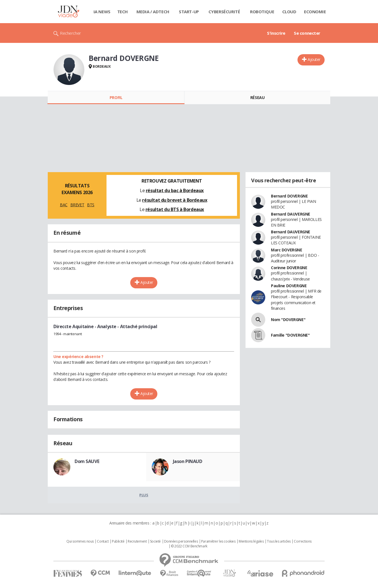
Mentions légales (251, 541)
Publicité (118, 541)
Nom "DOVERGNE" (288, 320)
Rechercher (70, 33)
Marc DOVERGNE (287, 250)
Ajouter (314, 59)
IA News (102, 12)
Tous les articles (279, 541)
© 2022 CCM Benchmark (189, 546)
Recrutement (137, 541)
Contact (103, 541)
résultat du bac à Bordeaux (175, 190)
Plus (144, 495)
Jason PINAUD (188, 461)
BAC (64, 205)
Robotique (262, 12)
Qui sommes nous (80, 541)
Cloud (289, 12)
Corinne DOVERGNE (289, 268)
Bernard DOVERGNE (289, 196)
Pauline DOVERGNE (289, 286)
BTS (91, 205)
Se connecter (307, 33)
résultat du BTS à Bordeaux (175, 209)
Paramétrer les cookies (218, 541)
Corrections (303, 541)
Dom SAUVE (87, 461)
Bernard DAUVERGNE (291, 214)
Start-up (189, 12)
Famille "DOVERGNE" (290, 335)
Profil (116, 97)
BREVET (77, 205)
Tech (122, 12)
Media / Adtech (153, 12)
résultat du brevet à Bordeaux (175, 200)
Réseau (257, 97)
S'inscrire (276, 33)
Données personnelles (181, 541)
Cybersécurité (224, 12)
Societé (155, 541)
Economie (315, 12)
